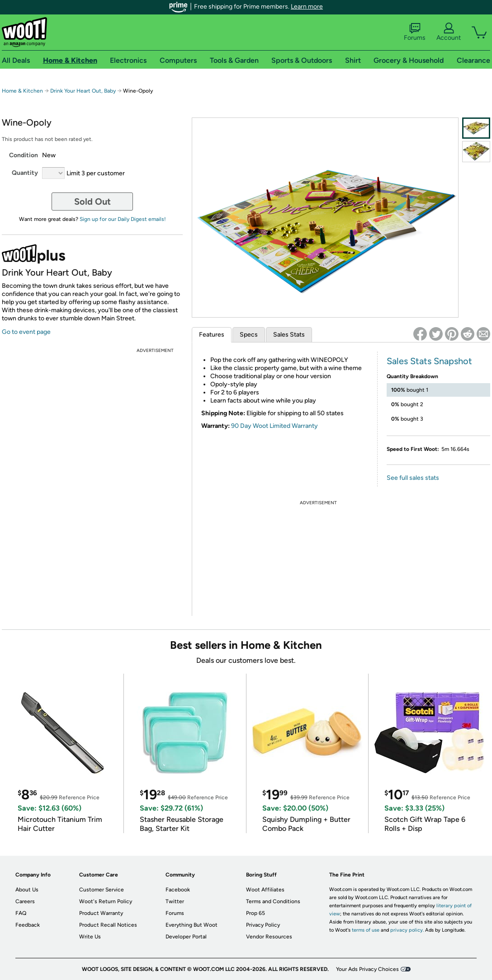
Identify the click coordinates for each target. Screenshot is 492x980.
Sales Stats (289, 335)
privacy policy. (407, 930)
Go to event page (26, 332)
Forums (415, 32)
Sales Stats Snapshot (429, 361)
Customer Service (102, 890)
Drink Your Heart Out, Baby (83, 91)
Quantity (25, 173)
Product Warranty (101, 913)
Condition (24, 155)
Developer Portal (186, 937)
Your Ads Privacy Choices (367, 969)
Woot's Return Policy (106, 901)
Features (212, 335)
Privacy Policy (263, 925)
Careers (25, 901)
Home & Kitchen (22, 91)
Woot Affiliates (265, 890)
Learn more (307, 7)
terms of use (366, 930)
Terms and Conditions (273, 901)
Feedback (28, 925)
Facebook (178, 890)
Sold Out (92, 202)
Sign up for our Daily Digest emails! (123, 219)
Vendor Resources (269, 937)
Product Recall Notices (108, 925)
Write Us (90, 937)
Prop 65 (255, 913)
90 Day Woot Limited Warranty (274, 426)
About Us (27, 890)
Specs (249, 335)
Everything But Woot (192, 925)
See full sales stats (413, 478)
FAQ (21, 913)
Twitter (175, 901)
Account (449, 32)
